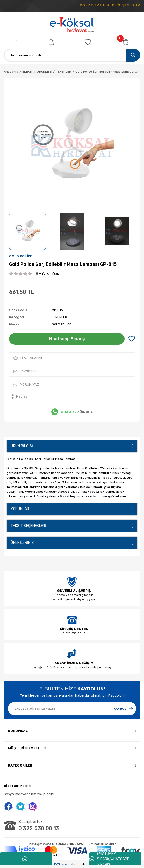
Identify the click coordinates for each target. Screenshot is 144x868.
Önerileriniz (22, 543)
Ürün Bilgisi (22, 446)
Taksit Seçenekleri (28, 526)
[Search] (72, 55)
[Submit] (123, 709)
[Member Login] (51, 42)
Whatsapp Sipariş (67, 339)
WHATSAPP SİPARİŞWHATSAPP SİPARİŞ (109, 859)
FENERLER (59, 317)
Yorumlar (20, 509)
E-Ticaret (61, 864)
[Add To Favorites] (132, 339)
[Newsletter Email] (72, 709)
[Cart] (125, 42)
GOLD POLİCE (21, 256)
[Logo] (72, 25)
